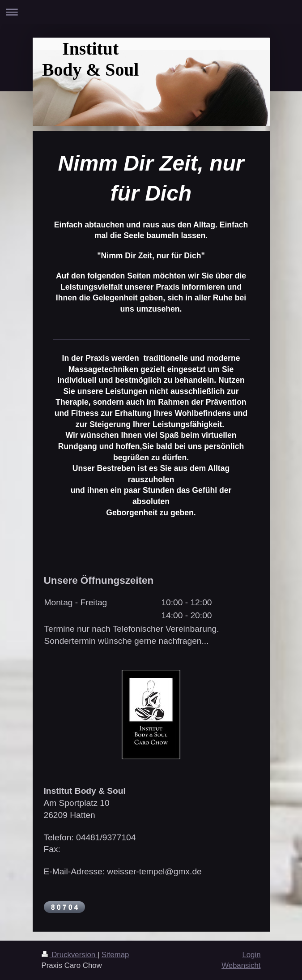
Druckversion (70, 955)
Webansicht (241, 965)
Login (251, 955)
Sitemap (115, 955)
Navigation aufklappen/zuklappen (151, 12)
